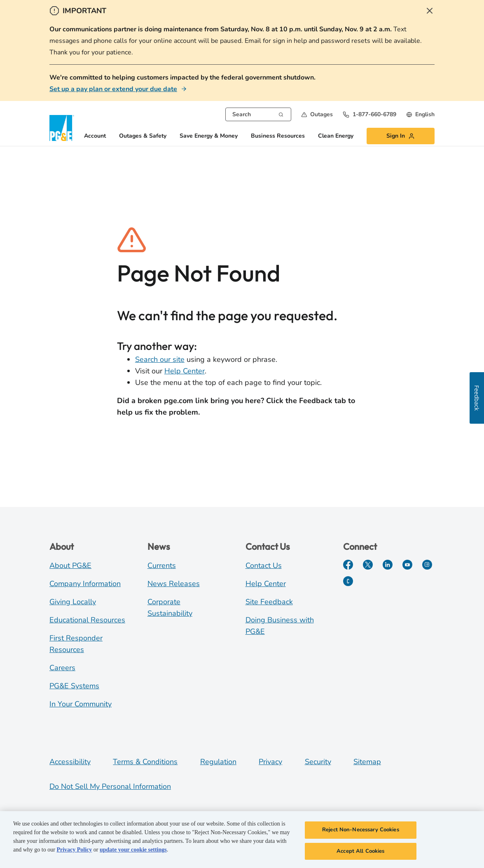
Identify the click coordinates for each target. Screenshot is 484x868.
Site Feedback (269, 602)
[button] (317, 114)
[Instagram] (427, 565)
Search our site (160, 359)
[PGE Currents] (348, 581)
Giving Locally (73, 602)
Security (318, 762)
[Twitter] (368, 565)
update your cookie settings (133, 851)
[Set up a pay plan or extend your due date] (118, 89)
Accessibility (70, 762)
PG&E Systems (74, 686)
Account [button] (95, 136)
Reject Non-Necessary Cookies (361, 831)
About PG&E (70, 565)
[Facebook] (348, 565)
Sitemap (367, 762)
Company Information (85, 584)
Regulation (218, 762)
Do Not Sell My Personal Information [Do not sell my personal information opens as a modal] (110, 786)
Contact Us (264, 565)
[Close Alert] (430, 11)
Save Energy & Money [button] (209, 136)
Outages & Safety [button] (143, 136)
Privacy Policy (74, 851)
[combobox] (258, 114)
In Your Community (81, 704)
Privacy (270, 762)
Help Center (185, 371)
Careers (62, 668)
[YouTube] (407, 565)
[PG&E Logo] (62, 128)
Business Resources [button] (278, 136)
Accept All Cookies (360, 852)
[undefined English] (420, 114)
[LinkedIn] (388, 565)
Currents (162, 565)
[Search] (281, 114)
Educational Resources (87, 620)
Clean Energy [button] (336, 136)
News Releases (174, 584)
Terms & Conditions (145, 762)
